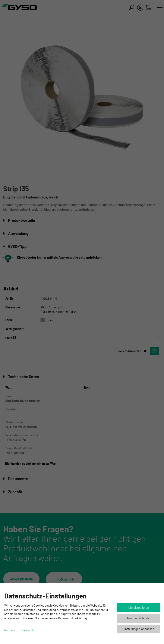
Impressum (12, 630)
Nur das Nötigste (138, 618)
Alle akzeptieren (138, 608)
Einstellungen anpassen (138, 629)
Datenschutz (30, 630)
